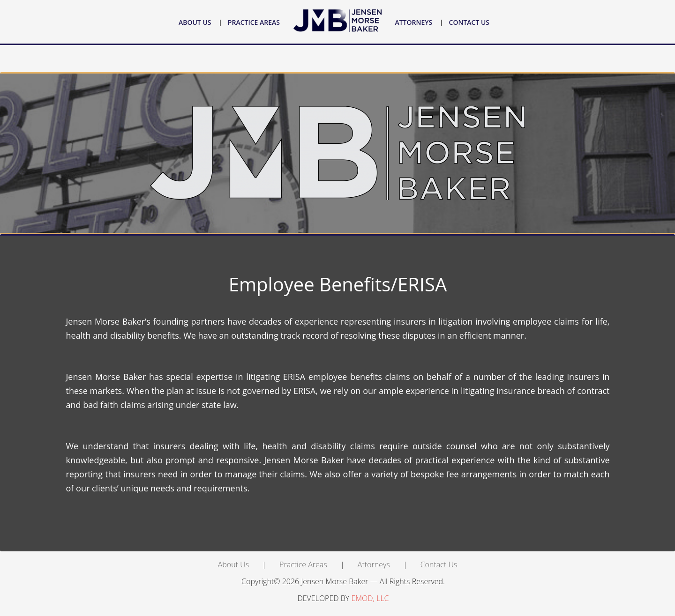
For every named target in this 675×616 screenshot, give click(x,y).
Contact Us (469, 22)
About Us (195, 22)
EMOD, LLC (370, 598)
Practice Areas (254, 22)
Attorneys (413, 22)
